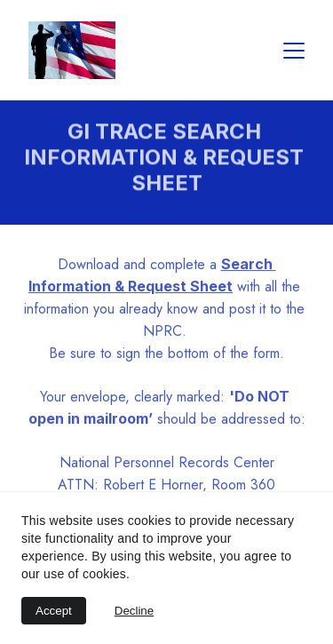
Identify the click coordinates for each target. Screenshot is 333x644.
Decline (134, 611)
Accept (54, 611)
